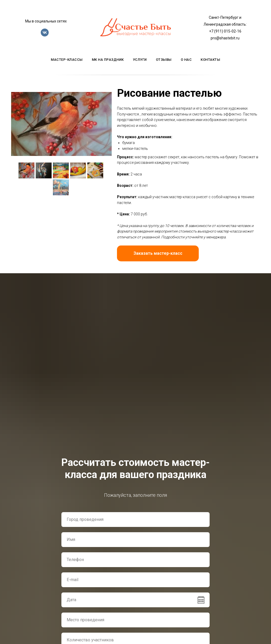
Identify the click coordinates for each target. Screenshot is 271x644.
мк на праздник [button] (108, 60)
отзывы (164, 60)
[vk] (45, 35)
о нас (186, 60)
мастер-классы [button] (67, 60)
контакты (210, 60)
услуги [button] (140, 60)
